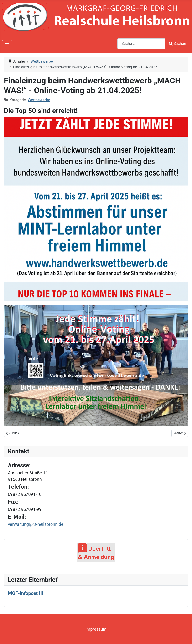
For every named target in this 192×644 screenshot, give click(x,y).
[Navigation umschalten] (7, 44)
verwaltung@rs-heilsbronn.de (36, 524)
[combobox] (141, 44)
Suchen (177, 43)
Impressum (96, 629)
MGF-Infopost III (26, 593)
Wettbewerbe (39, 100)
